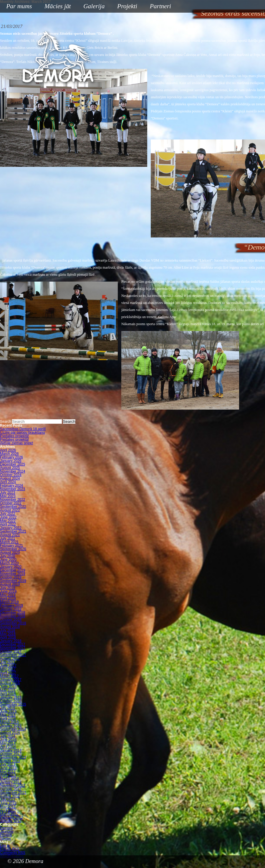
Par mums (17, 7)
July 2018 (8, 630)
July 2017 (8, 662)
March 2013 (9, 779)
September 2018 (13, 623)
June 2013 (8, 768)
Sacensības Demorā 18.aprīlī (23, 429)
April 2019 (8, 598)
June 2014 (8, 740)
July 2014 (8, 736)
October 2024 (11, 475)
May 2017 (8, 669)
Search (6, 422)
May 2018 (8, 634)
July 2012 (8, 800)
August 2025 (10, 468)
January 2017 (11, 680)
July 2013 (8, 764)
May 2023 (8, 496)
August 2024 (10, 478)
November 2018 (13, 616)
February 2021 (11, 546)
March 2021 (9, 542)
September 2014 (13, 729)
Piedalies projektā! (14, 436)
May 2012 (8, 807)
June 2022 (8, 517)
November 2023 (13, 489)
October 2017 (11, 651)
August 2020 (10, 553)
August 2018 (10, 627)
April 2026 (8, 450)
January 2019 (11, 609)
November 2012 (13, 786)
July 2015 (8, 708)
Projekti (125, 7)
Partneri (160, 6)
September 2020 (13, 549)
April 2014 (8, 747)
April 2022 (8, 524)
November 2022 (13, 500)
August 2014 (10, 733)
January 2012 (11, 821)
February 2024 (11, 485)
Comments (13, 853)
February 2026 (11, 457)
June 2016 (8, 687)
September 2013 (13, 757)
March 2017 (9, 676)
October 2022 (11, 503)
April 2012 (8, 810)
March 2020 (9, 563)
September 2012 (13, 793)
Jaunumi (7, 832)
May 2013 (8, 771)
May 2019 (8, 595)
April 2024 (8, 482)
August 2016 (10, 683)
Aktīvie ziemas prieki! (17, 443)
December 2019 (13, 570)
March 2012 (9, 814)
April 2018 (8, 637)
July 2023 (8, 493)
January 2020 (11, 567)
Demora (6, 828)
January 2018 (11, 641)
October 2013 (11, 754)
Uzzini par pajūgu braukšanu (22, 433)
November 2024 (13, 471)
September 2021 (13, 531)
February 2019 (11, 606)
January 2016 (11, 697)
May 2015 (8, 715)
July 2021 (8, 538)
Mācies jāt (55, 7)
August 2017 (10, 659)
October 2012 (11, 789)
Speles (5, 839)
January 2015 (11, 726)
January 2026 (11, 461)
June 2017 (8, 666)
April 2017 (8, 673)
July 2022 (8, 514)
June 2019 (8, 591)
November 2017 (13, 648)
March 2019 (9, 602)
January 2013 (11, 782)
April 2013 (8, 775)
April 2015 (8, 719)
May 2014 (8, 743)
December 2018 (13, 613)
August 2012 (10, 796)
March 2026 (9, 454)
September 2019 (13, 581)
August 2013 (10, 761)
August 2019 (10, 584)
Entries (10, 849)
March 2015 (9, 722)
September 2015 (13, 704)
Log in (5, 846)
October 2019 (11, 577)
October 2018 (11, 620)
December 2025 (13, 464)
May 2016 (8, 690)
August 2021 (10, 535)
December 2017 (13, 644)
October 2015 (11, 701)
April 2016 (8, 694)
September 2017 (13, 655)
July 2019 (8, 588)
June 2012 (8, 803)
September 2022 (13, 507)
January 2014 (11, 750)
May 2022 (8, 521)
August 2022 (10, 510)
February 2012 (11, 817)
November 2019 (13, 574)
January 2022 (11, 528)
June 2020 (8, 560)
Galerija (94, 6)
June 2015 (8, 711)
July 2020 (8, 556)
